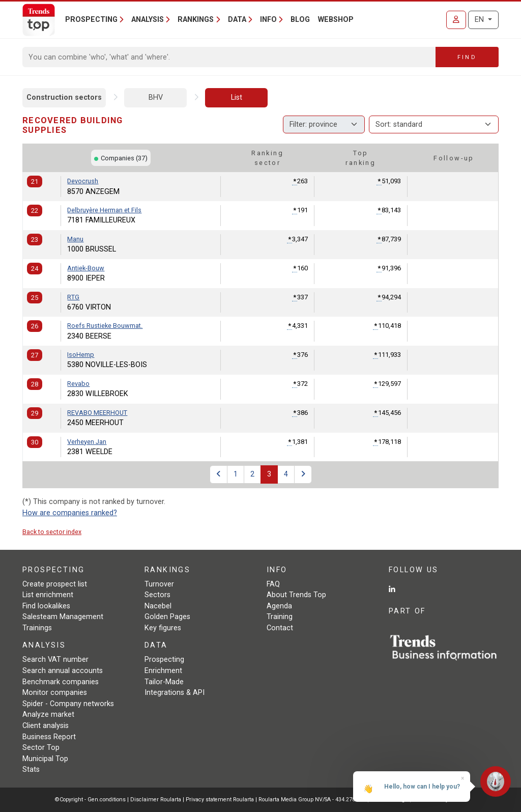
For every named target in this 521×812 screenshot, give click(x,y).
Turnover (159, 584)
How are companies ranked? (70, 513)
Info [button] (268, 20)
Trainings (37, 628)
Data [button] (237, 20)
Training (280, 617)
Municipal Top (45, 759)
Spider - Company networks (68, 704)
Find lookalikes (46, 606)
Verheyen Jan (87, 442)
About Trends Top (296, 595)
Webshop (336, 20)
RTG (73, 297)
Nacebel (158, 606)
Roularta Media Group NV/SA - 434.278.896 (313, 800)
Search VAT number (55, 660)
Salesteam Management (63, 617)
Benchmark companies (61, 682)
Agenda (279, 606)
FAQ (273, 584)
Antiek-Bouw (86, 268)
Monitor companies (55, 693)
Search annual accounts (63, 671)
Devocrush (83, 181)
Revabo (78, 384)
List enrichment (48, 595)
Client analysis (46, 726)
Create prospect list (55, 584)
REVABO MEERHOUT (97, 413)
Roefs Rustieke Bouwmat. (105, 326)
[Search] (229, 57)
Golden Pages (167, 617)
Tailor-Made (164, 682)
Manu (75, 239)
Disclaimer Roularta (156, 800)
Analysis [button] (148, 20)
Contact (280, 628)
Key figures (163, 628)
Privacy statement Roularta (220, 800)
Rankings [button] (196, 20)
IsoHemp (81, 355)
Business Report (49, 737)
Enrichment (163, 671)
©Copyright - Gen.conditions (90, 800)
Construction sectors (64, 97)
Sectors (157, 595)
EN (480, 20)
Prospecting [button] (91, 20)
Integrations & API (175, 693)
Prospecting (164, 660)
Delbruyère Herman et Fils (104, 210)
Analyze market (48, 715)
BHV (156, 97)
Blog (300, 20)
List (237, 97)
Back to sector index (52, 532)
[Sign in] (456, 20)
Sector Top (41, 748)
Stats (31, 769)
